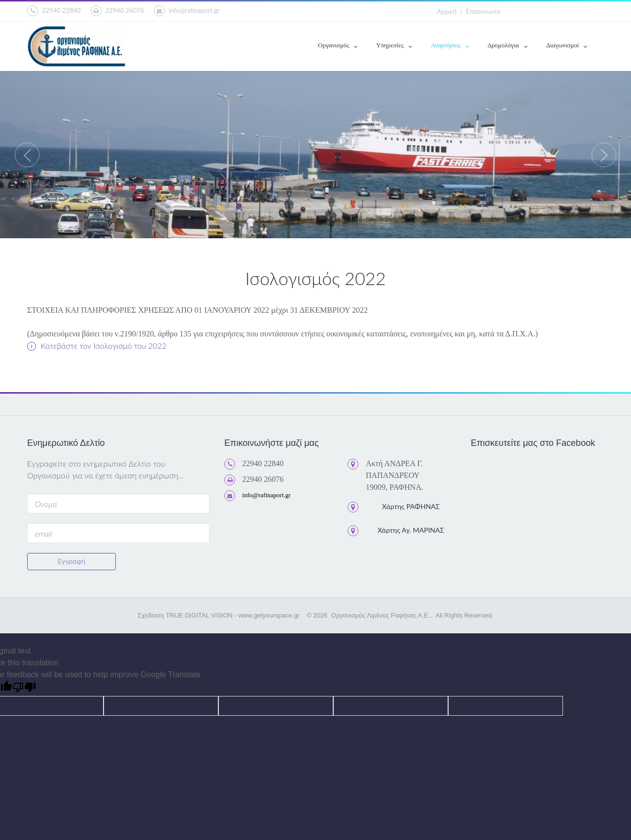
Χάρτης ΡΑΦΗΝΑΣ (411, 506)
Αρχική (447, 11)
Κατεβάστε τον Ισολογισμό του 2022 (97, 346)
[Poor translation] (24, 688)
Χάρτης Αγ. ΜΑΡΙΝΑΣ (411, 530)
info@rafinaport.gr (187, 11)
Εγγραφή (71, 561)
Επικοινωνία (483, 11)
